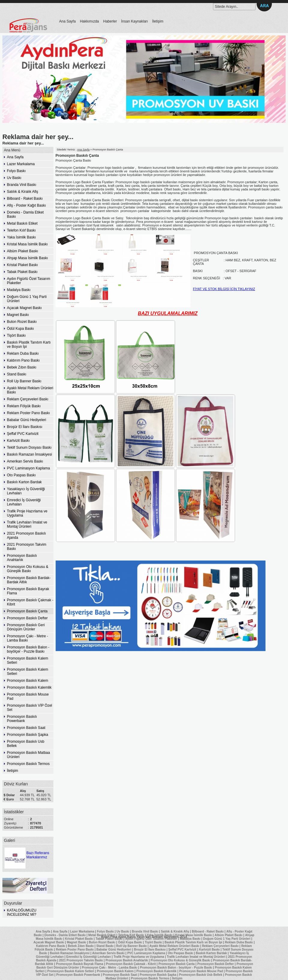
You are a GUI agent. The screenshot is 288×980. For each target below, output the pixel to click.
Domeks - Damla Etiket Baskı (25, 214)
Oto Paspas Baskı (21, 475)
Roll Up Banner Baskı (24, 381)
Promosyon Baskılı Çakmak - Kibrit (30, 602)
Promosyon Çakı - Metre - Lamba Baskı (27, 638)
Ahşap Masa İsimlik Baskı (27, 258)
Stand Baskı (17, 374)
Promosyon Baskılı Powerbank (22, 719)
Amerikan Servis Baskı (25, 461)
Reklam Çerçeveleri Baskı (28, 399)
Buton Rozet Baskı (22, 322)
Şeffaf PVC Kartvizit (23, 434)
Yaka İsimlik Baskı (21, 237)
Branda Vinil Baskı (22, 185)
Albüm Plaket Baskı (22, 251)
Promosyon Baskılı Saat (26, 728)
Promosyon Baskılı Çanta (27, 611)
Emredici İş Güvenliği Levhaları (24, 502)
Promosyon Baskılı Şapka (27, 735)
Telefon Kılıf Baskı (21, 230)
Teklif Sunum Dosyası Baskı (29, 448)
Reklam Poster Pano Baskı (28, 413)
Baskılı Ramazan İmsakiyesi (29, 454)
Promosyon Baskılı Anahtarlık (22, 558)
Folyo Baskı (16, 171)
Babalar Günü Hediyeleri (27, 420)
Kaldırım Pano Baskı (23, 360)
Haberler (110, 21)
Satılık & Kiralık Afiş (22, 192)
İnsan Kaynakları (135, 21)
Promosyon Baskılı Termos (28, 764)
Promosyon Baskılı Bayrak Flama (28, 591)
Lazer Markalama (21, 164)
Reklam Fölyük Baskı (24, 406)
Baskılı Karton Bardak (24, 482)
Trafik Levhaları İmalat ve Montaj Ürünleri (27, 524)
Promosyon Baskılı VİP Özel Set (30, 708)
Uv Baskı (14, 178)
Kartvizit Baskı (18, 441)
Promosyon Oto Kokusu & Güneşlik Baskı (28, 569)
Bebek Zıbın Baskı (22, 367)
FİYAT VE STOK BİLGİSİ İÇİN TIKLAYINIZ (224, 289)
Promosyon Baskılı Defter (27, 618)
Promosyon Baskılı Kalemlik (29, 687)
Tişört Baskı (16, 335)
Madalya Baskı (19, 290)
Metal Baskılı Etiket (22, 223)
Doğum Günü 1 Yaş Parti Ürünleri (27, 299)
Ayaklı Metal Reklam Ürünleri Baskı (30, 390)
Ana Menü (12, 150)
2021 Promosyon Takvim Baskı (27, 547)
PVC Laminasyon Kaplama (28, 468)
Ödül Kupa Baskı (20, 329)
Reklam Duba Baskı (23, 353)
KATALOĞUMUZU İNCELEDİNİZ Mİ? (22, 912)
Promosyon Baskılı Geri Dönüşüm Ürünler (26, 627)
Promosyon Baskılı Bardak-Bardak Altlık (29, 580)
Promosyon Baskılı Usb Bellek (26, 744)
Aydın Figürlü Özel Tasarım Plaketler (28, 281)
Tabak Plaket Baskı (22, 272)
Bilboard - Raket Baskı (25, 199)
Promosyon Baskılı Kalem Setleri (27, 660)
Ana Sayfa (67, 21)
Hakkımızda (89, 21)
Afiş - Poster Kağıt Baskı (26, 205)
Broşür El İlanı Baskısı (25, 427)
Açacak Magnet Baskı (24, 308)
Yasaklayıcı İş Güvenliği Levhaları (26, 491)
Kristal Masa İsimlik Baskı (27, 244)
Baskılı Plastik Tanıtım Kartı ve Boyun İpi (29, 344)
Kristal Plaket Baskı (22, 265)
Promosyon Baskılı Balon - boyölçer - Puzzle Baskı (28, 649)
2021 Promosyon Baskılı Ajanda (26, 536)
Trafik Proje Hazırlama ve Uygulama (27, 513)
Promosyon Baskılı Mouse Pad (28, 696)
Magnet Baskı (18, 315)
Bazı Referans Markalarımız (26, 853)
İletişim (158, 21)
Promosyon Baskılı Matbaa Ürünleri (28, 755)
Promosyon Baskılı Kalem (27, 681)
